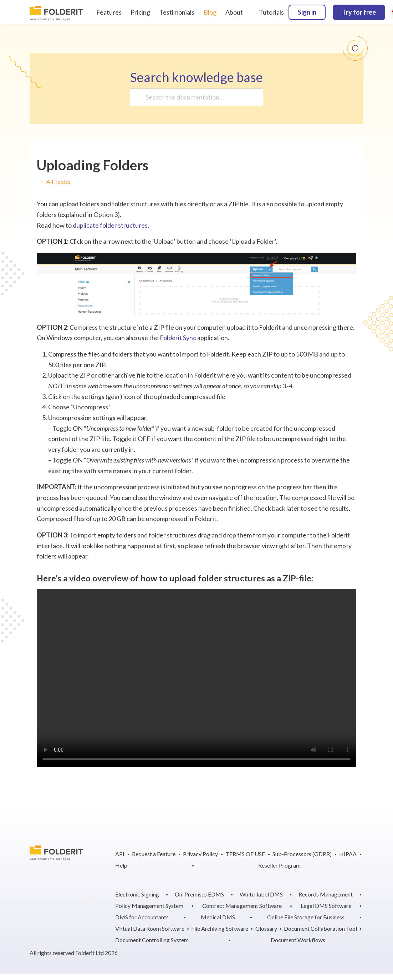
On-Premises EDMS (199, 894)
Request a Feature (154, 854)
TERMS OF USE (245, 854)
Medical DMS (218, 917)
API (120, 854)
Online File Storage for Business (306, 917)
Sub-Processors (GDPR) (302, 854)
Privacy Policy (200, 854)
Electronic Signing (137, 894)
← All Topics (55, 182)
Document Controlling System (152, 940)
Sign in (307, 12)
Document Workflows (298, 940)
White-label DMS (261, 894)
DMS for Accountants (142, 917)
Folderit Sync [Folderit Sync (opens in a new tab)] (178, 338)
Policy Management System (149, 906)
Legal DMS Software (326, 906)
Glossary (266, 928)
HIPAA (348, 854)
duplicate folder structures (110, 225)
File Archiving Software (220, 928)
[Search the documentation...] (194, 97)
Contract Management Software (242, 906)
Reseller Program (279, 865)
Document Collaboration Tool (320, 928)
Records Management (326, 894)
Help (121, 865)
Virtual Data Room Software (150, 928)
